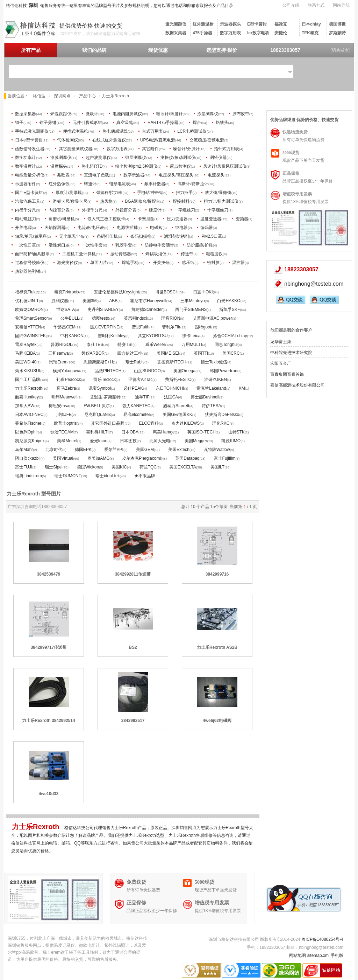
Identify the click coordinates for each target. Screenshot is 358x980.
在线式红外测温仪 (109, 140)
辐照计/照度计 (169, 114)
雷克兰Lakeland (211, 388)
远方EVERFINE (105, 327)
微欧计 (92, 114)
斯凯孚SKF (230, 310)
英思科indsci (135, 318)
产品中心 (87, 96)
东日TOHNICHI (170, 388)
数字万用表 (230, 33)
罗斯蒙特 (337, 33)
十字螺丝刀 (218, 210)
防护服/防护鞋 (200, 245)
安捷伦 (281, 33)
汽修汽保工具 (28, 201)
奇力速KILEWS (185, 423)
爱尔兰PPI (114, 450)
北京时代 (54, 450)
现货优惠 (158, 50)
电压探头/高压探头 (176, 175)
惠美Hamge (164, 432)
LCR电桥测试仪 (192, 131)
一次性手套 (92, 245)
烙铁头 (222, 123)
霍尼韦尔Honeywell (148, 301)
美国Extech (179, 450)
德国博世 (337, 24)
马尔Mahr (24, 450)
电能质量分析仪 (30, 175)
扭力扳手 (184, 193)
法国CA (171, 397)
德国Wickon (88, 467)
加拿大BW (25, 406)
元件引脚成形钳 (87, 123)
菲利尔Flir (171, 327)
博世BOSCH (167, 292)
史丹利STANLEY (103, 310)
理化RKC (221, 423)
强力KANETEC (137, 406)
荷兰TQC (148, 467)
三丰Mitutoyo (192, 301)
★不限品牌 (145, 476)
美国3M (90, 301)
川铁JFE (64, 415)
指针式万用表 (227, 149)
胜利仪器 (60, 301)
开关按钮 (161, 263)
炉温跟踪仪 (61, 114)
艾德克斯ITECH (172, 362)
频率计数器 (155, 184)
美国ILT (217, 467)
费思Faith (141, 327)
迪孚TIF (142, 397)
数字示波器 (134, 175)
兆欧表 (63, 175)
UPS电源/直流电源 (158, 140)
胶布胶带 (241, 114)
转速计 (90, 184)
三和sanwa (59, 353)
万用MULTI (192, 345)
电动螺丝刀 (26, 219)
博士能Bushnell (205, 397)
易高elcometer (137, 415)
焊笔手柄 (130, 263)
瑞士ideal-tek (108, 476)
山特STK (237, 432)
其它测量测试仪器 (76, 149)
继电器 (181, 228)
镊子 (19, 123)
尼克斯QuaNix (98, 415)
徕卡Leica (191, 336)
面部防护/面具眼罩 (32, 254)
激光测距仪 (176, 24)
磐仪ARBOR (93, 353)
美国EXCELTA (183, 467)
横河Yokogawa (67, 371)
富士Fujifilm (225, 458)
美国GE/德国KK (177, 415)
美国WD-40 (26, 362)
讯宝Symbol (100, 388)
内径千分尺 (26, 210)
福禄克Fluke (26, 292)
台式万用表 (152, 131)
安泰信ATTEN (28, 327)
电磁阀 (156, 228)
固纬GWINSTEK (30, 336)
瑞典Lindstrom (28, 476)
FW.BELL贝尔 (97, 406)
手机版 (337, 955)
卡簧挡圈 (146, 219)
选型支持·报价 (222, 50)
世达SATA (66, 310)
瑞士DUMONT (68, 476)
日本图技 (128, 441)
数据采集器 (176, 33)
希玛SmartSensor (31, 318)
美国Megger (196, 441)
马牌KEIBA (25, 353)
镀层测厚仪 (136, 158)
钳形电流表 (120, 184)
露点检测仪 (180, 166)
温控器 (238, 263)
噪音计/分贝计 (186, 149)
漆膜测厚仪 (61, 158)
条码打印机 (107, 236)
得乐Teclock (105, 380)
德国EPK (83, 450)
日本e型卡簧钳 (29, 140)
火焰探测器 (55, 228)
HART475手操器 (163, 123)
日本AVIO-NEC (29, 415)
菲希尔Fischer (28, 423)
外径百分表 (126, 210)
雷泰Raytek (26, 345)
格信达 (39, 96)
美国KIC (119, 467)
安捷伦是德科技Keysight (116, 292)
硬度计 (155, 210)
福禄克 (281, 24)
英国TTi (201, 353)
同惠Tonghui (226, 345)
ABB (113, 301)
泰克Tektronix (67, 292)
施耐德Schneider (147, 310)
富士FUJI (24, 467)
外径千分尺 (92, 210)
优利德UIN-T (27, 301)
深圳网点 (62, 96)
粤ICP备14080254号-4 (322, 939)
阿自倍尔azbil (28, 458)
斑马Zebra (66, 388)
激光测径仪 (67, 263)
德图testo (101, 318)
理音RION (171, 318)
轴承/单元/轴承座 (31, 236)
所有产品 (31, 50)
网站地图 (298, 955)
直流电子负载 (96, 175)
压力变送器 (177, 219)
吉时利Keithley (112, 336)
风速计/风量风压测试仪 (225, 166)
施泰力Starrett (176, 406)
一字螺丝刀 (185, 210)
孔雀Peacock (69, 380)
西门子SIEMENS (191, 310)
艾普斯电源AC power (212, 318)
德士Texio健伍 (214, 362)
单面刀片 (99, 263)
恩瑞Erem (58, 362)
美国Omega (184, 371)
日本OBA (130, 432)
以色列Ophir (26, 432)
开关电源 (23, 228)
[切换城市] (340, 50)
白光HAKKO (229, 301)
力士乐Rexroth (29, 388)
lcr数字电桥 (258, 33)
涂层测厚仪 (208, 114)
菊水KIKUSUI (28, 371)
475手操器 (202, 33)
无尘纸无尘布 (72, 236)
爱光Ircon (99, 441)
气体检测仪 (67, 140)
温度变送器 (211, 219)
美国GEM (145, 450)
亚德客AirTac (140, 380)
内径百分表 (59, 210)
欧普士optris (65, 423)
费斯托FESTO (178, 380)
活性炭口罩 (59, 245)
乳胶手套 (124, 245)
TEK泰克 (310, 33)
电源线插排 (127, 228)
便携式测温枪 (76, 131)
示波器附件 (26, 184)
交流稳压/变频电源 (207, 140)
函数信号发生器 (30, 149)
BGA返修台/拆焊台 (143, 201)
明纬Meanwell (65, 397)
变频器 (242, 219)
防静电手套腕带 (159, 245)
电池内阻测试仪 (127, 114)
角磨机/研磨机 (62, 219)
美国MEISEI (168, 353)
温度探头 (59, 166)
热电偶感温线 (115, 131)
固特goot (203, 327)
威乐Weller (155, 345)
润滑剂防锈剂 (177, 236)
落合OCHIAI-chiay (230, 336)
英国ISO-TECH (202, 432)
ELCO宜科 (149, 423)
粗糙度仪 (214, 254)
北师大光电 (160, 441)
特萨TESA (211, 406)
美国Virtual (63, 458)
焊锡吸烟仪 (156, 254)
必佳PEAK (133, 388)
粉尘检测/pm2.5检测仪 (136, 166)
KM (242, 388)
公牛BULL (70, 318)
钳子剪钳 (48, 123)
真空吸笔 (125, 123)
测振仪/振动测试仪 (178, 158)
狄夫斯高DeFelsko (222, 415)
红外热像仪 (59, 184)
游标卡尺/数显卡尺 (70, 201)
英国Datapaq (187, 458)
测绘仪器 (218, 158)
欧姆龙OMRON (29, 310)
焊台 (197, 123)
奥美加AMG (98, 458)
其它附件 (150, 149)
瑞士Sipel (54, 467)
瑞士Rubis (135, 362)
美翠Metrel (67, 441)
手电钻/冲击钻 (150, 193)
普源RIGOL (61, 345)
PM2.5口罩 (212, 236)
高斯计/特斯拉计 (193, 184)
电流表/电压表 (91, 228)
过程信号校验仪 (30, 263)
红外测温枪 (203, 24)
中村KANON (72, 336)
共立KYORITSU (153, 336)
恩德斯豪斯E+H (98, 362)
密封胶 (213, 263)
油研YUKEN (216, 380)
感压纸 (188, 263)
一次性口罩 (26, 245)
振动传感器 (121, 254)
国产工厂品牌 (28, 380)
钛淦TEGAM (62, 432)
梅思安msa (59, 406)
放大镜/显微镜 (218, 193)
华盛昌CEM (65, 327)
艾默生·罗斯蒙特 (105, 397)
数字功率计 (26, 158)
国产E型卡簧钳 (29, 193)
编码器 (207, 228)
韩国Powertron (224, 371)
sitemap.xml (318, 955)
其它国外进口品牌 (108, 423)
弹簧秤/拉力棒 (109, 193)
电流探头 (216, 175)
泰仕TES (95, 345)
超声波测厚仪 (98, 158)
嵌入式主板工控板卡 (106, 219)
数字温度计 (26, 166)
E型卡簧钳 (257, 24)
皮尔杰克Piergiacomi (141, 458)
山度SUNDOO (147, 371)
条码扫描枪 (141, 236)
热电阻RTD (92, 166)
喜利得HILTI (97, 432)
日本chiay (311, 24)
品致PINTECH (108, 371)
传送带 (187, 254)
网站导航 (341, 5)
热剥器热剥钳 (28, 271)
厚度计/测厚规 (69, 193)
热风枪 (106, 201)
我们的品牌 (94, 50)
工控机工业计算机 (79, 254)
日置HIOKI (203, 292)
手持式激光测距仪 (32, 131)
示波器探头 (230, 24)
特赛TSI (125, 345)
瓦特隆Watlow (217, 450)
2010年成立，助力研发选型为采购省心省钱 (100, 34)
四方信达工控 (130, 353)
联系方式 (316, 5)
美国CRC (231, 353)
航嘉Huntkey (27, 397)
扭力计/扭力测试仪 (221, 201)
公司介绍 (291, 5)
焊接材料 (181, 201)
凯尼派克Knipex (30, 441)
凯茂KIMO (231, 441)
